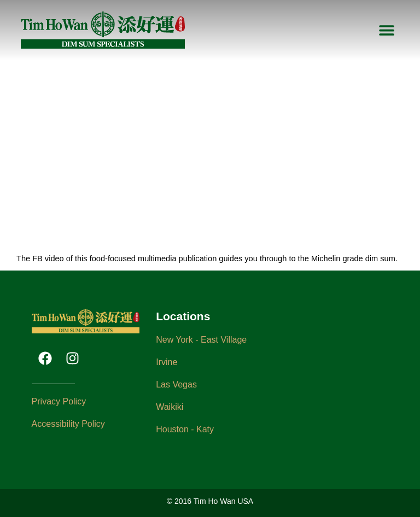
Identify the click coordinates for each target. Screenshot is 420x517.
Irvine (167, 362)
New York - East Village (201, 340)
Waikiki (170, 407)
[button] (387, 30)
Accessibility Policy (68, 424)
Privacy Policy (59, 401)
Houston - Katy (185, 429)
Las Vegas (176, 384)
